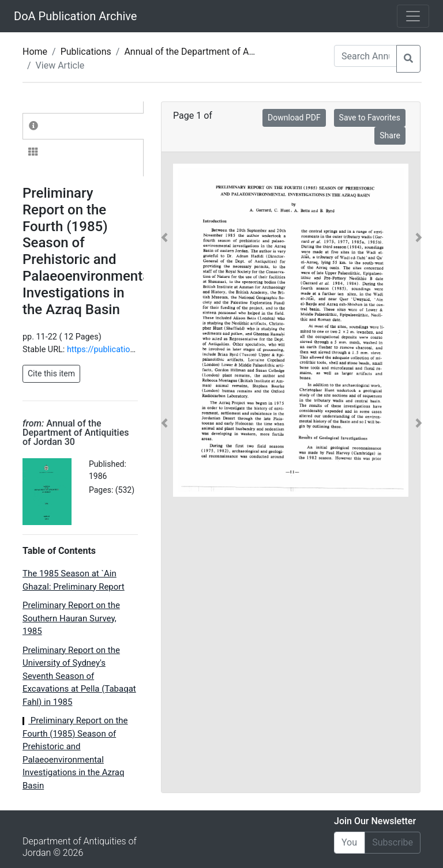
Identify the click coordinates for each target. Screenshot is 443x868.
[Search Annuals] (365, 56)
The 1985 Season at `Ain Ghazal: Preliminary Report (74, 580)
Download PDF (294, 118)
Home (35, 52)
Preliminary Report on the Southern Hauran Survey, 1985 (71, 618)
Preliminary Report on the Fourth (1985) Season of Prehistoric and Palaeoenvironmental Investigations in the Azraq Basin (75, 753)
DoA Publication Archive (75, 16)
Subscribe (393, 842)
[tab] (83, 126)
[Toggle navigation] (413, 16)
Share (390, 135)
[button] (164, 330)
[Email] (350, 843)
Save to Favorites (370, 118)
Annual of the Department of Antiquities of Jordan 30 (232, 52)
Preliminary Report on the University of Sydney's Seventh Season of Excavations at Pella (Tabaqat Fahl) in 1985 (79, 676)
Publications (86, 52)
